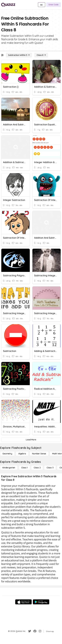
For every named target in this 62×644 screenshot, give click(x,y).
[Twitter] (30, 631)
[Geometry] (7, 454)
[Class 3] (50, 468)
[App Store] (23, 602)
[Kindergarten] (9, 468)
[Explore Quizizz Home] (8, 5)
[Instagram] (40, 631)
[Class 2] (37, 468)
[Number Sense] (39, 454)
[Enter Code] (54, 5)
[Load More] (31, 440)
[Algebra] (22, 454)
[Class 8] (41, 55)
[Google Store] (41, 602)
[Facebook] (35, 631)
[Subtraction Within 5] (19, 55)
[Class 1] (24, 468)
